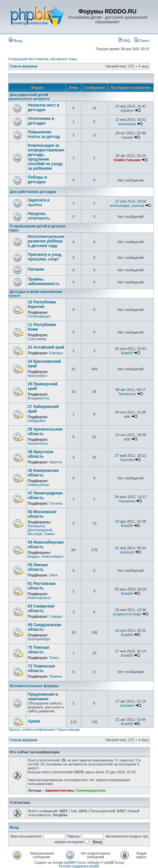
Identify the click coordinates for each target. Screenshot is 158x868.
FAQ (124, 41)
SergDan (60, 815)
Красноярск (37, 376)
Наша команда (69, 730)
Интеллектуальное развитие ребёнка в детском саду (46, 241)
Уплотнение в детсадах (41, 121)
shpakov (127, 110)
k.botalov (127, 705)
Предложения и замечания (43, 697)
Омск (53, 575)
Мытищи (35, 534)
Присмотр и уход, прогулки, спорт (45, 257)
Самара (56, 616)
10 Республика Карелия (42, 304)
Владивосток (39, 398)
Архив (34, 721)
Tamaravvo (127, 394)
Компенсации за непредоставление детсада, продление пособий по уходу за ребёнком (46, 157)
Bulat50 (127, 353)
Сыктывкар (37, 339)
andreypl (127, 552)
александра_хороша (127, 205)
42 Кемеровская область (43, 473)
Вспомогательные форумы (34, 686)
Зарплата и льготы (39, 203)
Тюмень (56, 676)
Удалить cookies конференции (32, 730)
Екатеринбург (39, 639)
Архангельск (38, 443)
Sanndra (127, 460)
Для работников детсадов (33, 192)
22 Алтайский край (46, 347)
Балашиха (36, 526)
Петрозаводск (39, 316)
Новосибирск (52, 556)
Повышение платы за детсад (44, 134)
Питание (36, 269)
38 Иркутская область (41, 454)
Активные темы (64, 59)
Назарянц (127, 501)
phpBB (69, 863)
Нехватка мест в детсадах (44, 107)
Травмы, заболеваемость (44, 281)
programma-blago (127, 614)
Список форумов (24, 66)
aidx (127, 416)
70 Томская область (39, 650)
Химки (49, 534)
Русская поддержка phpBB (79, 866)
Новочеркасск (39, 598)
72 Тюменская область (41, 668)
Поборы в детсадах (37, 180)
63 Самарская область (41, 608)
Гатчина (56, 503)
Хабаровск (37, 421)
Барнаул (56, 353)
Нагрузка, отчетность (39, 216)
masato (127, 137)
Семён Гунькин (127, 160)
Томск (54, 658)
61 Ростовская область (42, 586)
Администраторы (59, 791)
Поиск (142, 41)
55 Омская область (38, 567)
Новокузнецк (38, 485)
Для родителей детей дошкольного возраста (29, 97)
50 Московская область (42, 514)
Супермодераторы (91, 791)
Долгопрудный (40, 530)
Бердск (34, 556)
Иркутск (56, 462)
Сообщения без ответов (28, 59)
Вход (15, 41)
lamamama (127, 124)
